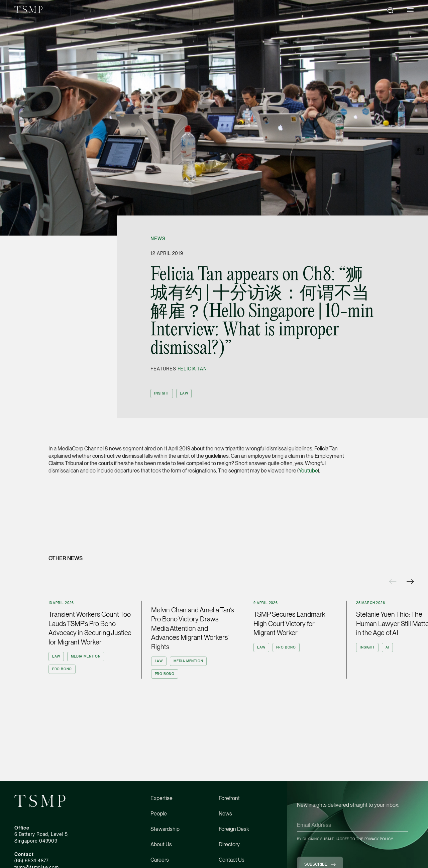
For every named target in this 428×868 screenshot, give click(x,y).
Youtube (308, 471)
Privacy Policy (379, 839)
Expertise (162, 798)
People (159, 814)
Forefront (229, 798)
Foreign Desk (234, 829)
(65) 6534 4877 (32, 861)
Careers (160, 860)
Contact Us (232, 860)
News (158, 239)
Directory (229, 844)
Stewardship (165, 829)
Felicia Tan (192, 369)
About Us (161, 844)
